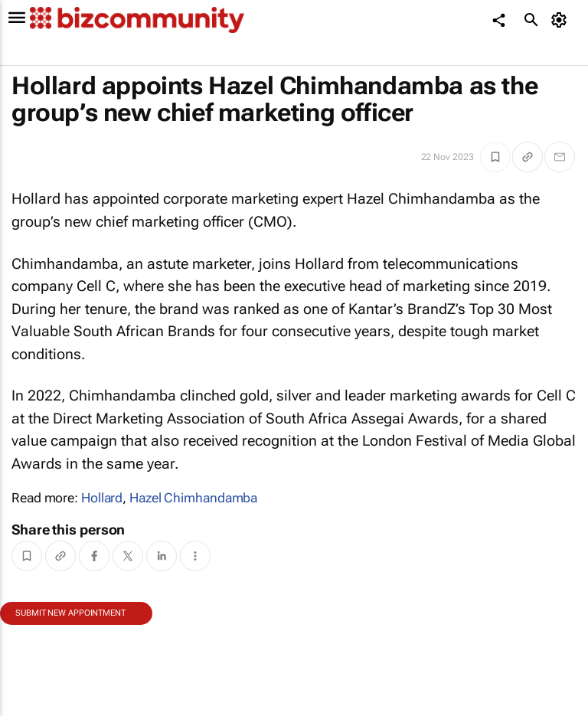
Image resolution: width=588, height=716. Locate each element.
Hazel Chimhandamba (193, 498)
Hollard (102, 498)
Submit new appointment (70, 613)
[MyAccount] (562, 20)
